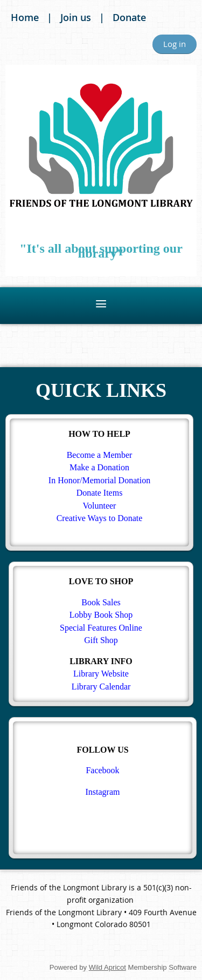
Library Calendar (101, 687)
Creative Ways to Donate (100, 518)
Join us (76, 17)
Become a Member (100, 455)
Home (25, 17)
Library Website (101, 674)
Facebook (102, 770)
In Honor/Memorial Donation (99, 480)
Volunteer (100, 506)
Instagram (103, 792)
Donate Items (100, 493)
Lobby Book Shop (101, 615)
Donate (129, 17)
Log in (175, 44)
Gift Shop (101, 640)
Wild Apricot (107, 967)
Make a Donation (99, 467)
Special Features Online (101, 628)
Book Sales (101, 602)
